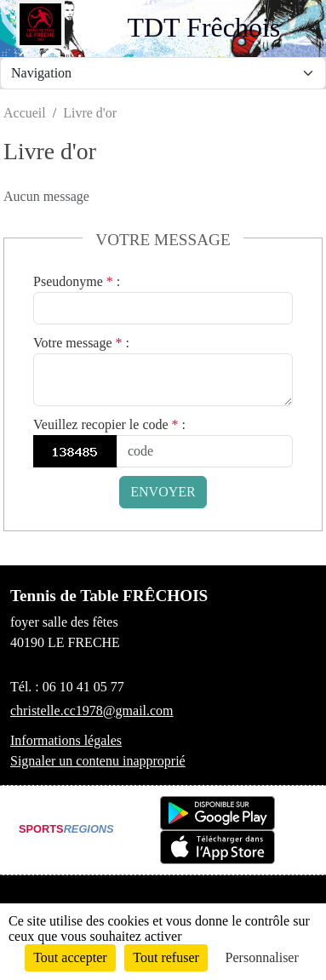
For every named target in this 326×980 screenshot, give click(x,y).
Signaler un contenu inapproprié (98, 761)
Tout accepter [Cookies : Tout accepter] (70, 957)
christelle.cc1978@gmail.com (92, 711)
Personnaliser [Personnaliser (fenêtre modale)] (262, 957)
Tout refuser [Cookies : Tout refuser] (166, 957)
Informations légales (66, 740)
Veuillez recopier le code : (109, 424)
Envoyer (163, 492)
